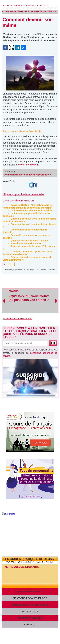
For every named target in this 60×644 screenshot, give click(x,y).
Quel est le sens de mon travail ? (25, 241)
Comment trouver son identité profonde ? (27, 175)
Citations (43, 270)
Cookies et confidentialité (30, 605)
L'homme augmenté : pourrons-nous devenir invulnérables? (27, 253)
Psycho (14, 291)
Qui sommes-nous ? (30, 592)
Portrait (36, 270)
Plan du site (30, 611)
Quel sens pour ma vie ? (24, 5)
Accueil (6, 5)
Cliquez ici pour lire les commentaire (23, 194)
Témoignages (10, 270)
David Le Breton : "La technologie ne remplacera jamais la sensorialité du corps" (28, 206)
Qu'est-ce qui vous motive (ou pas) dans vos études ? (29, 298)
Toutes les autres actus (17, 318)
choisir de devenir (28, 165)
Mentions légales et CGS (30, 598)
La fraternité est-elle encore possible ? (28, 210)
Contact (30, 625)
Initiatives (20, 270)
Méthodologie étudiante (22, 567)
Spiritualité (51, 270)
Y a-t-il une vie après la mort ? (24, 243)
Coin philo (44, 5)
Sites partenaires (30, 618)
